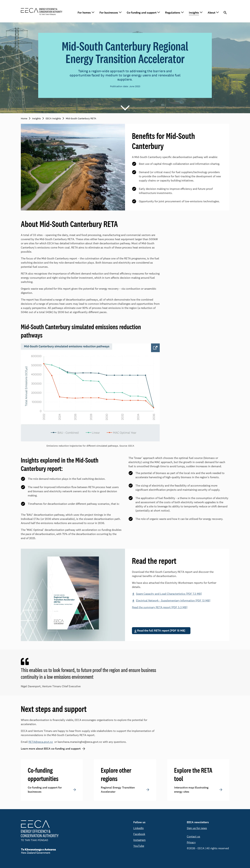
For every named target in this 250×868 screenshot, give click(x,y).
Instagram (139, 840)
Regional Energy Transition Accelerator (118, 790)
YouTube (139, 846)
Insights (194, 13)
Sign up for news (197, 828)
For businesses (109, 13)
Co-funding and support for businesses (45, 790)
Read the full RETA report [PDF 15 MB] (161, 631)
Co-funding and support (142, 13)
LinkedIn (139, 828)
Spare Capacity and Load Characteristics (169, 594)
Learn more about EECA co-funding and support (51, 749)
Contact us (193, 836)
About (211, 13)
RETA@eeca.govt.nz (41, 742)
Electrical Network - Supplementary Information (173, 601)
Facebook (139, 834)
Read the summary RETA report (160, 607)
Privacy (191, 842)
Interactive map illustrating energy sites (191, 790)
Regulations (173, 13)
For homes (84, 13)
